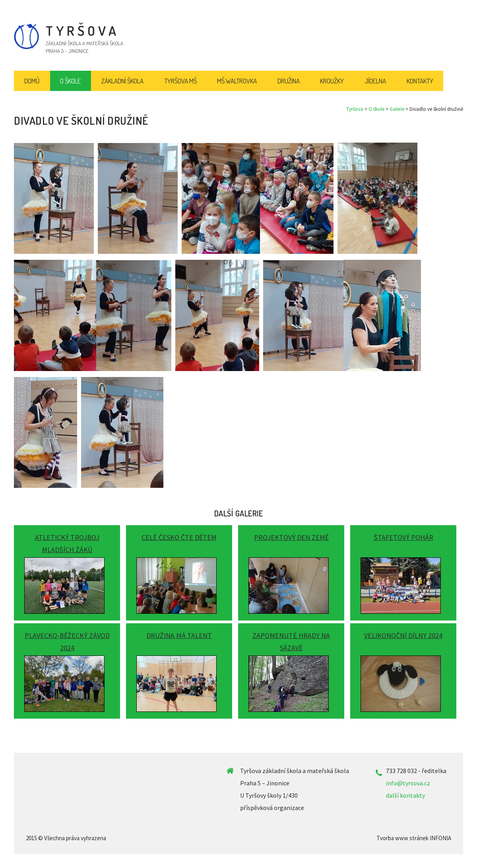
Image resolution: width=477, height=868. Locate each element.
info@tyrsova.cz (408, 783)
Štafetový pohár (403, 537)
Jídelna (375, 81)
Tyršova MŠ (180, 81)
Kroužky (332, 81)
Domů (32, 81)
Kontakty (420, 81)
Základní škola (122, 81)
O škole (376, 109)
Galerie (397, 109)
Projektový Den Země (291, 537)
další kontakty (405, 795)
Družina (289, 81)
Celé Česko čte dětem (179, 537)
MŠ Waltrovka (237, 81)
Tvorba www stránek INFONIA (414, 838)
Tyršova (355, 109)
